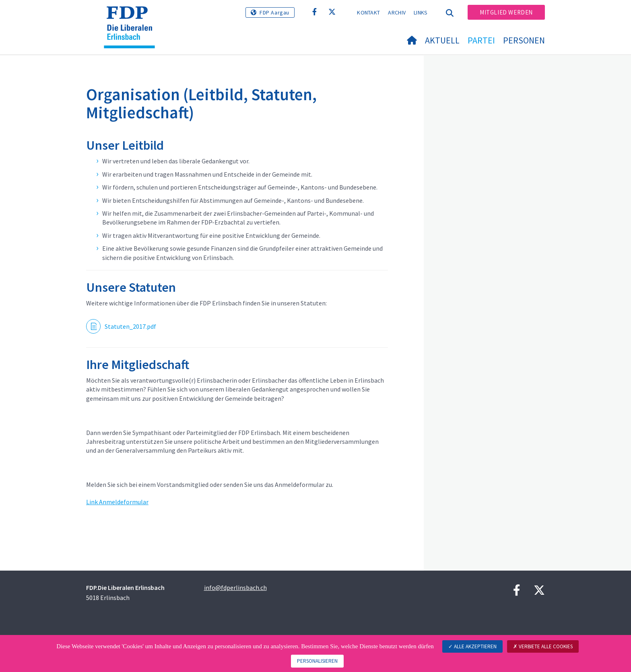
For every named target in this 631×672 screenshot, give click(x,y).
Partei (481, 40)
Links (421, 12)
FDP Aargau (274, 12)
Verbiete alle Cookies (543, 646)
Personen (524, 40)
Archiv (397, 12)
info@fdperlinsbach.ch (235, 587)
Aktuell (442, 40)
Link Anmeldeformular (117, 502)
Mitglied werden (506, 12)
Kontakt (368, 12)
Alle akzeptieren (472, 646)
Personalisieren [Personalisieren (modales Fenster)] (317, 661)
